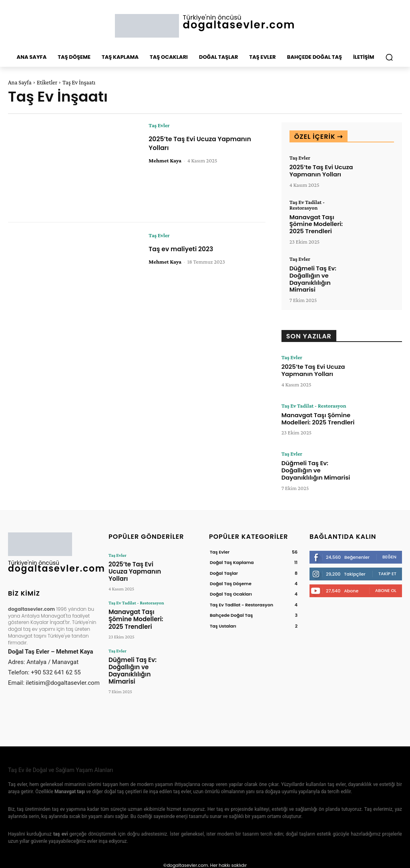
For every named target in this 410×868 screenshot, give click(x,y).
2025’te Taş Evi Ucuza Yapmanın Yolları (187, 143)
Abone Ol (386, 586)
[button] (389, 57)
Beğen (389, 552)
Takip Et (387, 569)
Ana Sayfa (20, 82)
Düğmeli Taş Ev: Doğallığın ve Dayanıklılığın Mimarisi (312, 276)
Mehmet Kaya (165, 160)
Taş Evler (159, 125)
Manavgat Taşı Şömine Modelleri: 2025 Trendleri (315, 223)
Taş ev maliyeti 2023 (186, 249)
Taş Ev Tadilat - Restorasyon (307, 204)
